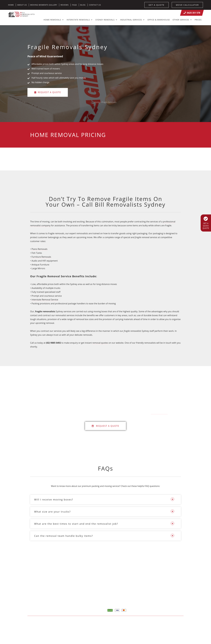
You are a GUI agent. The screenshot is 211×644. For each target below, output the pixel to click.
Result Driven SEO (175, 621)
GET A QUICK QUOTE (206, 223)
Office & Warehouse (159, 20)
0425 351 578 (192, 13)
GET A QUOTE (157, 5)
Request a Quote (48, 92)
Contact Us (95, 5)
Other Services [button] (182, 20)
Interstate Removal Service (45, 300)
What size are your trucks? (52, 512)
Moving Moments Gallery (44, 5)
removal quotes (100, 343)
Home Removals (54, 20)
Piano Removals (39, 249)
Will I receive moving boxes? (54, 500)
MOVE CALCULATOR (187, 5)
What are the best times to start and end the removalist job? (76, 524)
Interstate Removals (80, 20)
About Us (22, 5)
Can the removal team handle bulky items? (64, 536)
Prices (198, 20)
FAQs (74, 5)
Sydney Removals (106, 20)
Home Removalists (170, 583)
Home (11, 5)
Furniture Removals (41, 257)
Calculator (166, 588)
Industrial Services (132, 20)
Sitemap (75, 621)
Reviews (65, 5)
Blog (83, 5)
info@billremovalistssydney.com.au (88, 592)
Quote (164, 593)
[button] (105, 500)
